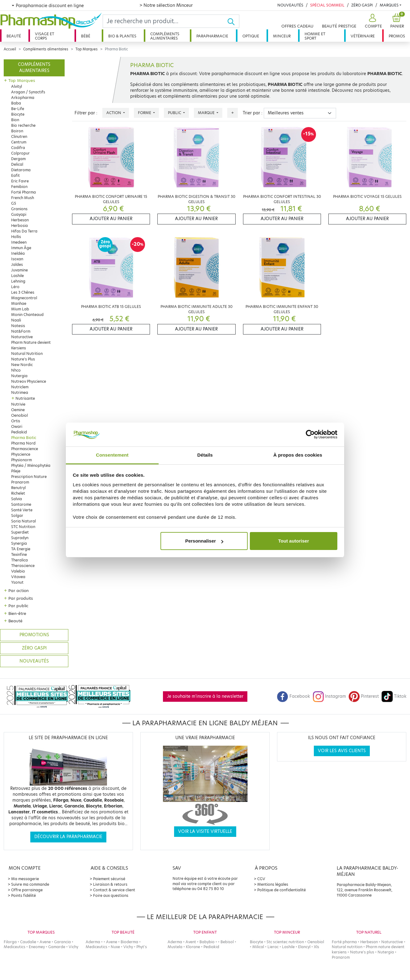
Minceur (282, 36)
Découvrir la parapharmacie (68, 837)
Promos (397, 36)
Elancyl (304, 947)
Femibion (19, 187)
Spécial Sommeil (327, 5)
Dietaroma (21, 170)
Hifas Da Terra (24, 231)
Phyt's (142, 947)
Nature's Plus (23, 359)
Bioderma (129, 942)
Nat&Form (21, 331)
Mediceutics (15, 947)
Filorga (10, 942)
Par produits (21, 598)
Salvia (17, 499)
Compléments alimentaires (165, 36)
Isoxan (17, 259)
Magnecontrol (24, 298)
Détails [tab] (205, 455)
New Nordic (22, 365)
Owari (17, 426)
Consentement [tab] (112, 455)
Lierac (273, 947)
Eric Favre (20, 181)
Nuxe (115, 947)
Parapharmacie (212, 36)
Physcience (21, 454)
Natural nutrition (347, 947)
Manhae (19, 303)
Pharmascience (25, 449)
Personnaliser (204, 541)
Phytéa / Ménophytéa (31, 465)
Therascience (23, 566)
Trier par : (253, 113)
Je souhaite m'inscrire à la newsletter (205, 696)
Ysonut (17, 582)
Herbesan (20, 220)
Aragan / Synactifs (28, 92)
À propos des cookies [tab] (298, 455)
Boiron (17, 131)
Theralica (19, 560)
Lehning (18, 281)
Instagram (329, 696)
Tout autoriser (294, 541)
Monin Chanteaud (27, 315)
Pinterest (364, 696)
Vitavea (18, 577)
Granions (19, 209)
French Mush (23, 198)
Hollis (16, 237)
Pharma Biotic (24, 438)
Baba (16, 103)
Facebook (293, 696)
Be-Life (18, 109)
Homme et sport (315, 36)
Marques (389, 5)
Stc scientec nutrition (285, 942)
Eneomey (37, 947)
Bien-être (17, 613)
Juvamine (19, 270)
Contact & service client (114, 890)
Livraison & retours (110, 884)
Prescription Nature (29, 477)
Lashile (17, 276)
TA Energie (21, 549)
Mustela (175, 947)
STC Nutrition (23, 527)
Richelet (18, 493)
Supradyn (20, 538)
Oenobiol (19, 415)
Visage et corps (45, 36)
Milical (258, 947)
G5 (14, 203)
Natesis (18, 326)
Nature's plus (362, 952)
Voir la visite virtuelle (205, 831)
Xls (316, 947)
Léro (15, 287)
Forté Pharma (23, 192)
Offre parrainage (27, 890)
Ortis (16, 421)
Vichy (73, 947)
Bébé (86, 36)
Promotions (34, 635)
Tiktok (394, 696)
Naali (16, 320)
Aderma (93, 942)
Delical (17, 164)
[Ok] (233, 21)
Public (175, 113)
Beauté (14, 36)
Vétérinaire (363, 36)
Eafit (15, 175)
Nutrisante (25, 398)
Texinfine (19, 554)
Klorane (193, 947)
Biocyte (18, 114)
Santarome (21, 504)
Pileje (16, 471)
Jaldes (17, 264)
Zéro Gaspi (362, 5)
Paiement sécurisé (109, 879)
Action (114, 113)
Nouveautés (290, 5)
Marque (207, 113)
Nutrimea (20, 392)
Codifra (18, 148)
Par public (18, 606)
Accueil (10, 49)
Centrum (19, 142)
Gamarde (57, 947)
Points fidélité (23, 895)
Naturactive (22, 337)
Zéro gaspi (34, 648)
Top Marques (87, 49)
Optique (251, 36)
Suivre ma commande (30, 884)
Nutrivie (18, 404)
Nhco (16, 370)
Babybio (207, 942)
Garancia (62, 942)
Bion (15, 120)
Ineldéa (18, 253)
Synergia (19, 543)
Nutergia (19, 376)
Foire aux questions (111, 895)
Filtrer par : (86, 113)
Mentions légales (273, 884)
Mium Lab (20, 309)
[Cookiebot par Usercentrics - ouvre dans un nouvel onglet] (310, 435)
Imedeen (19, 242)
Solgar (17, 516)
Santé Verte (22, 510)
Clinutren (19, 136)
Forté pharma (344, 942)
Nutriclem (20, 387)
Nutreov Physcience (29, 381)
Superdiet (20, 532)
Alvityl (17, 86)
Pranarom (20, 482)
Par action (19, 590)
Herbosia (19, 226)
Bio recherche (23, 125)
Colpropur (20, 153)
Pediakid (19, 432)
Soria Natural (23, 521)
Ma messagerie (25, 879)
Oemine (18, 410)
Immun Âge (21, 248)
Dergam (18, 159)
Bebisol (227, 942)
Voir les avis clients (342, 751)
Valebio (18, 571)
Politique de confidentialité (282, 890)
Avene (45, 942)
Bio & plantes (122, 36)
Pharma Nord (23, 443)
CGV (261, 879)
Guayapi (19, 214)
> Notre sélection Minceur (166, 5)
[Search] (165, 21)
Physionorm (21, 460)
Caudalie (28, 942)
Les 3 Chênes (23, 292)
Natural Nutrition (27, 354)
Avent (191, 942)
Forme (145, 113)
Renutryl (18, 488)
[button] (373, 21)
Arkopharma (23, 98)
